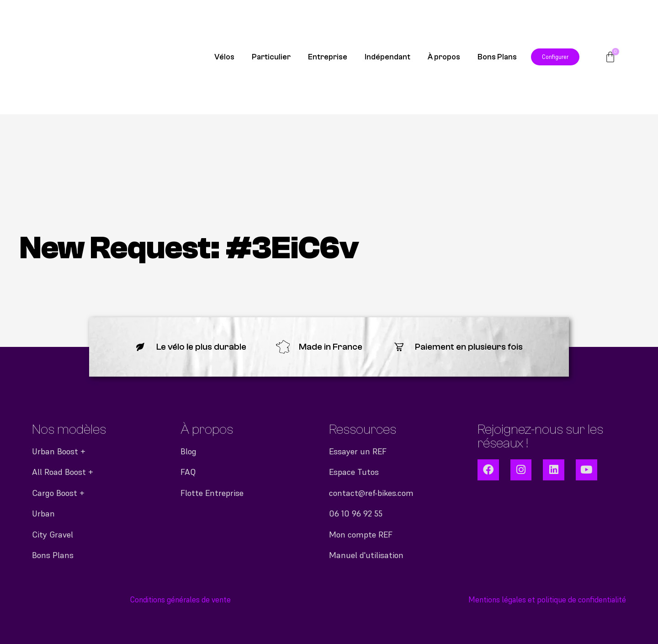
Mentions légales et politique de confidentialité (547, 600)
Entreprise (328, 57)
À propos (444, 57)
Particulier (271, 57)
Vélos (224, 57)
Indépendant (387, 57)
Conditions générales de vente (180, 600)
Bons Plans (497, 57)
